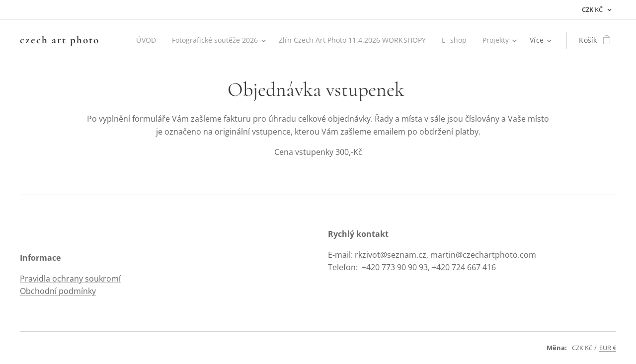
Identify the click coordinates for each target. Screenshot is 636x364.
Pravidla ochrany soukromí (70, 279)
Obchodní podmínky (58, 291)
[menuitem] (139, 40)
